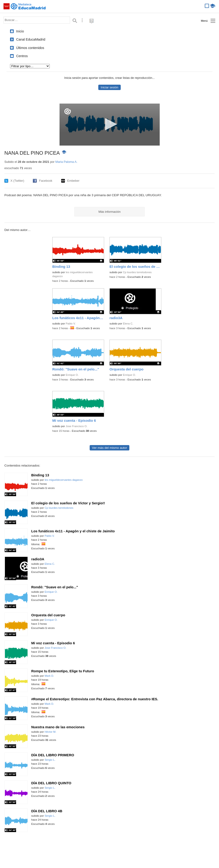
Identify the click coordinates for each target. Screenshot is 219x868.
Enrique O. (72, 375)
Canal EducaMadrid (31, 39)
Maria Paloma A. (66, 162)
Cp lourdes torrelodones (137, 272)
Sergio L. (50, 760)
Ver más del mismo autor (109, 448)
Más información (110, 212)
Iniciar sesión (109, 87)
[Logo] (68, 111)
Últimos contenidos (30, 48)
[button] (110, 124)
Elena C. (128, 324)
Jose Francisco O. (76, 426)
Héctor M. (50, 732)
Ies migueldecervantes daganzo (64, 480)
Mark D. (49, 676)
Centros (22, 56)
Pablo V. (71, 324)
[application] (110, 125)
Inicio (20, 31)
